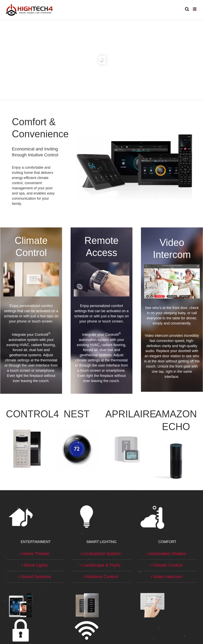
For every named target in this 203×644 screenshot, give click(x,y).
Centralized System (102, 554)
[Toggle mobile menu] (195, 9)
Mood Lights (36, 565)
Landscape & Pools (102, 565)
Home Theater (36, 554)
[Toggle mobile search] (187, 9)
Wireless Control (102, 577)
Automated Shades (167, 554)
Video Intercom (168, 577)
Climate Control (168, 565)
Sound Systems (36, 577)
